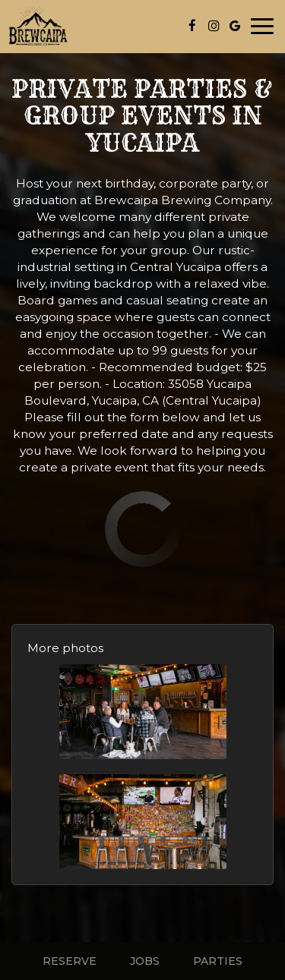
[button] (143, 712)
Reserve (70, 961)
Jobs (145, 961)
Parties (218, 961)
